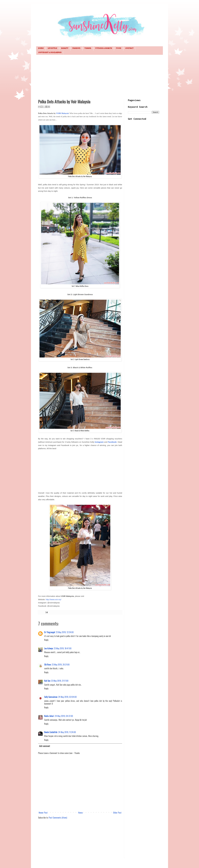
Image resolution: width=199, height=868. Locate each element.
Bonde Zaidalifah (51, 732)
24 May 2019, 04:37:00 (64, 716)
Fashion (76, 48)
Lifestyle (52, 48)
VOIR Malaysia (62, 113)
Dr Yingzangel (50, 632)
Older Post (117, 813)
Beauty (65, 48)
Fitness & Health (104, 48)
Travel (88, 48)
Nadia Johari (49, 716)
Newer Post (43, 813)
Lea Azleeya (49, 648)
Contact (129, 48)
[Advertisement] (99, 77)
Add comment (45, 746)
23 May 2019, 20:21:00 (61, 665)
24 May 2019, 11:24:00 (67, 732)
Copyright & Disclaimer (50, 53)
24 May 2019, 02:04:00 (67, 697)
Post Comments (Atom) (58, 818)
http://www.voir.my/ (54, 600)
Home (41, 48)
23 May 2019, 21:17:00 (60, 681)
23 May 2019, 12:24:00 (65, 632)
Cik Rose (48, 665)
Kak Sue (47, 681)
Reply (46, 640)
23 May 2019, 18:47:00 (63, 648)
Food (119, 48)
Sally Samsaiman (51, 697)
